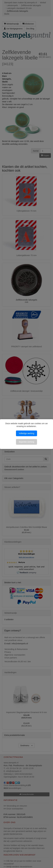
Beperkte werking (26, 442)
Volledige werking (26, 433)
